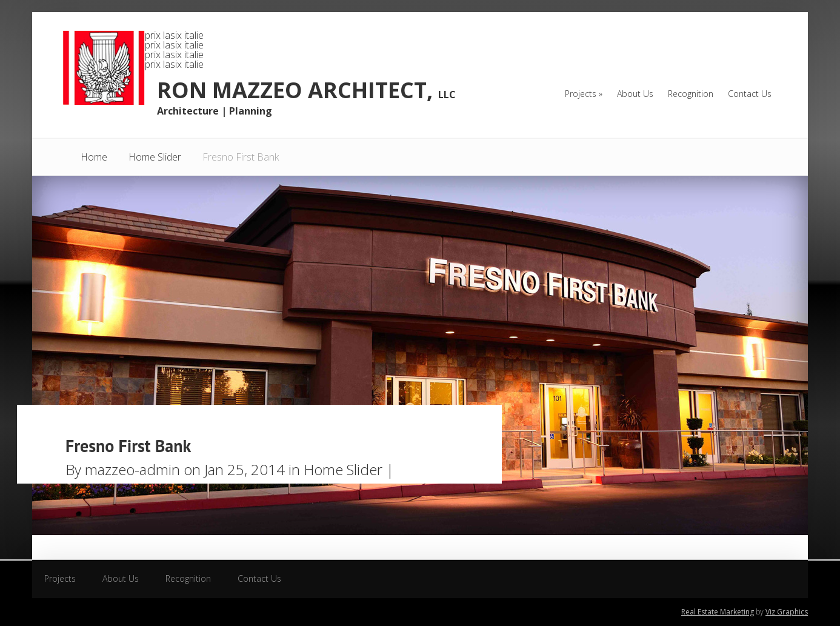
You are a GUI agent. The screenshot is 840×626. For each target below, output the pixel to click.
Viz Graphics (787, 612)
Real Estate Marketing (718, 612)
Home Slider (155, 157)
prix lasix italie (174, 35)
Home (94, 157)
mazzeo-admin (132, 469)
